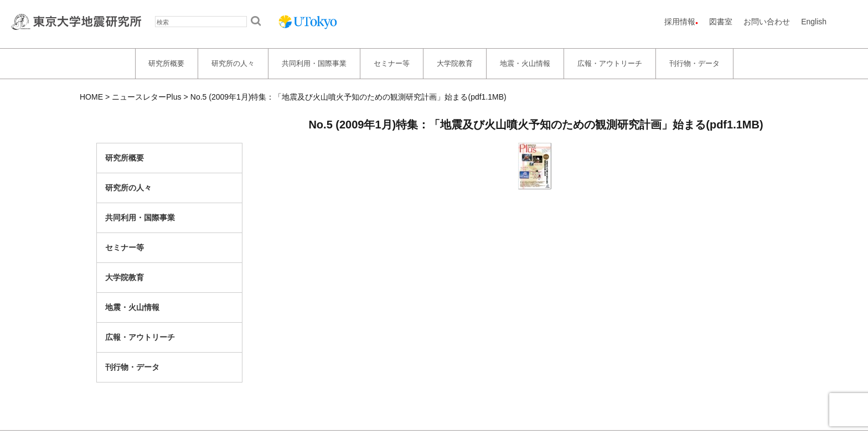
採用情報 (680, 22)
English (814, 22)
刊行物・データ (694, 63)
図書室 (721, 22)
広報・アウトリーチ (610, 63)
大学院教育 (455, 63)
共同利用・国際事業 (314, 63)
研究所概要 (166, 63)
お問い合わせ (767, 22)
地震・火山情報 (525, 63)
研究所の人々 (233, 63)
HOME (91, 97)
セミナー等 (392, 63)
